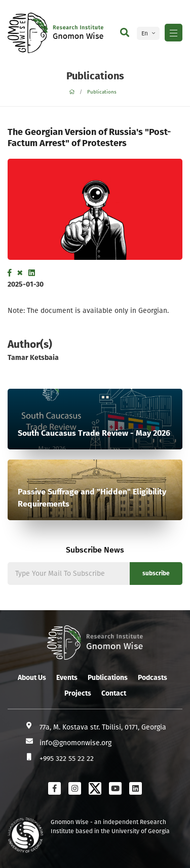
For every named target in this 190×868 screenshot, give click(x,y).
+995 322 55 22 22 (67, 759)
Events (67, 678)
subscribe (156, 573)
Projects (78, 693)
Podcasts (153, 678)
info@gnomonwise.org (75, 743)
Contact (114, 693)
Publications (102, 92)
